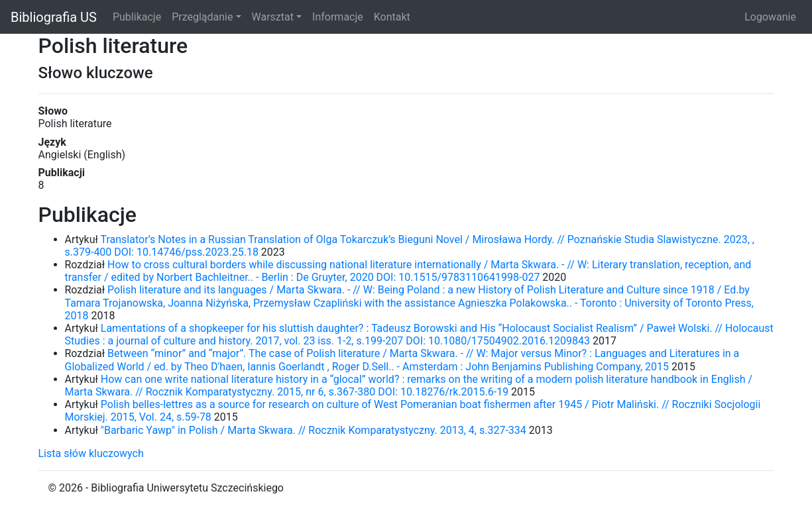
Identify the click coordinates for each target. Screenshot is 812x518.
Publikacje (137, 17)
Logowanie (770, 17)
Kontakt (392, 17)
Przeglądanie (202, 17)
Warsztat (273, 17)
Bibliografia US (54, 17)
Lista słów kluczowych (91, 453)
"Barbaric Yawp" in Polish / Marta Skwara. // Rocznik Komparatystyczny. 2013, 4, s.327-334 (314, 430)
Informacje (338, 17)
